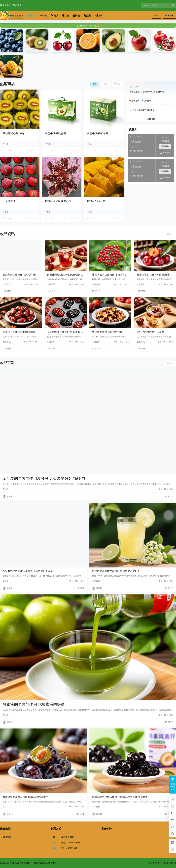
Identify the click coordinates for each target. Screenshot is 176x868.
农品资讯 (51, 284)
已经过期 (165, 146)
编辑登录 (7, 837)
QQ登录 (147, 101)
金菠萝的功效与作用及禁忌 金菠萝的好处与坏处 (29, 571)
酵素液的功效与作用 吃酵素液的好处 (34, 704)
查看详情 (165, 153)
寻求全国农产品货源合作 (12, 5)
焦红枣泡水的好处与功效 (150, 332)
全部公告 (151, 119)
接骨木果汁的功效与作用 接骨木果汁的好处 (116, 571)
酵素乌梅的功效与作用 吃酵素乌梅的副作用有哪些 (120, 797)
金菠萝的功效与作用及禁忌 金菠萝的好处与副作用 (45, 478)
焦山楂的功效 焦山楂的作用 (107, 332)
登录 (156, 16)
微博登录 (135, 101)
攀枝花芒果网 (24, 863)
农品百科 (7, 284)
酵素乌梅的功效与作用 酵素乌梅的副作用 (25, 797)
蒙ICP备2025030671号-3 (46, 863)
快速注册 (169, 16)
